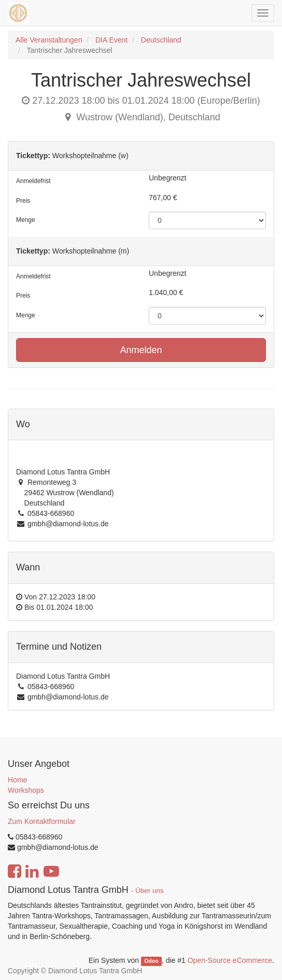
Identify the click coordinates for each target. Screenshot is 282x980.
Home (17, 780)
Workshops (26, 790)
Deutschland (161, 40)
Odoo (151, 961)
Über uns (150, 891)
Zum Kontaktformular (42, 821)
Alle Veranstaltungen (49, 40)
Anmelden (141, 350)
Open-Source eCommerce (230, 960)
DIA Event (111, 40)
